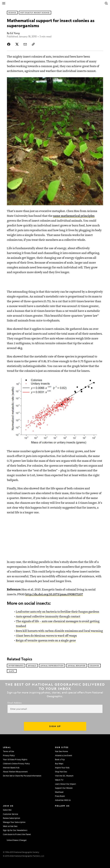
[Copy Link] (33, 44)
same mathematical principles (74, 216)
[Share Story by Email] (25, 44)
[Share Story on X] (17, 44)
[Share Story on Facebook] (9, 44)
